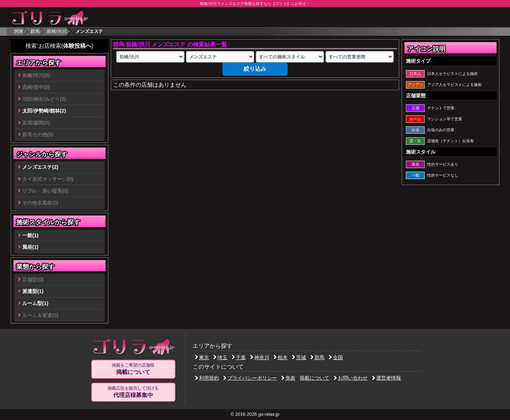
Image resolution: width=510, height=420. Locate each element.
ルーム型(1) (35, 303)
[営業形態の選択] (359, 57)
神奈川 (260, 357)
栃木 (280, 357)
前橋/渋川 (57, 31)
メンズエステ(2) (40, 167)
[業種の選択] (220, 57)
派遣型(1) (33, 291)
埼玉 (220, 357)
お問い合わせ (351, 378)
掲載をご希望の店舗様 (133, 369)
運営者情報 (386, 378)
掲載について (314, 378)
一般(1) (30, 235)
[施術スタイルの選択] (290, 57)
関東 (19, 31)
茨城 (299, 357)
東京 (202, 357)
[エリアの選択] (150, 57)
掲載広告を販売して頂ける (133, 392)
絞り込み (255, 69)
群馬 (35, 31)
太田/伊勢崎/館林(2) (44, 111)
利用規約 (207, 378)
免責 (288, 378)
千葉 (239, 357)
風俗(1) (30, 247)
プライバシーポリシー (250, 378)
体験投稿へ (77, 46)
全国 (336, 357)
